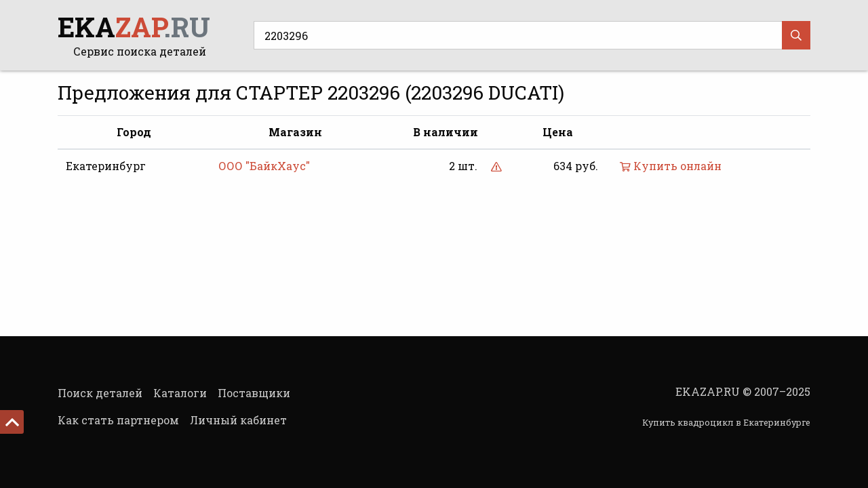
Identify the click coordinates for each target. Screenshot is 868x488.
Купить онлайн (671, 166)
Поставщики (254, 393)
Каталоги (180, 393)
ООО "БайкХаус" (264, 166)
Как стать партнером (118, 420)
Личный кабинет (238, 420)
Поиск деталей (100, 393)
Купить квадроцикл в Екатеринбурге (726, 422)
